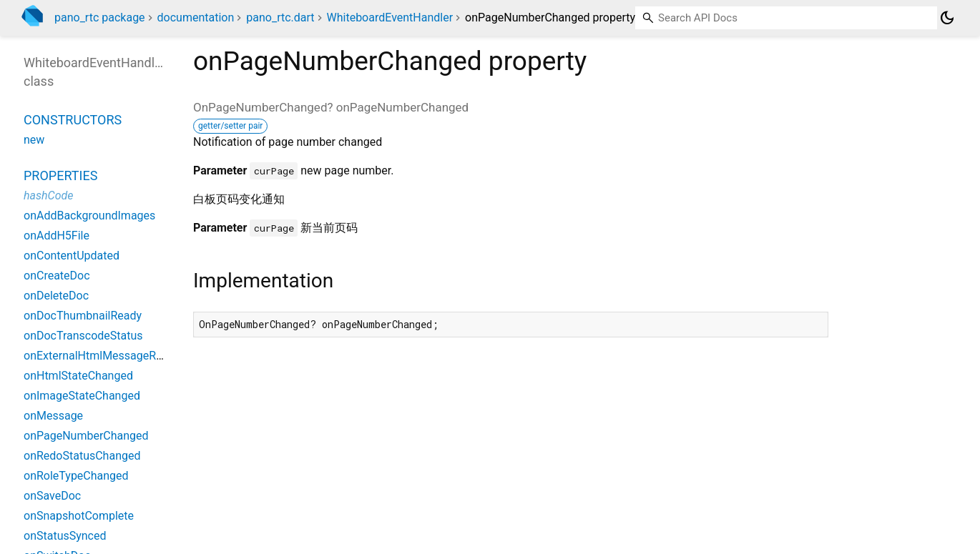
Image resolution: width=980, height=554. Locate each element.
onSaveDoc (52, 496)
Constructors (73, 120)
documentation (196, 18)
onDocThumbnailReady (83, 316)
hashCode (48, 196)
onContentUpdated (72, 256)
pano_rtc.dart (280, 18)
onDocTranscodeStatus (83, 336)
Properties (60, 175)
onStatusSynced (65, 536)
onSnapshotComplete (79, 516)
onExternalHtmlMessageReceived (109, 356)
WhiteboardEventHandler (390, 18)
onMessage (53, 416)
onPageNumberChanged (86, 436)
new (34, 140)
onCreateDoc (57, 276)
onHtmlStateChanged (78, 376)
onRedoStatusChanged (82, 456)
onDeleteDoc (56, 296)
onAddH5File (57, 236)
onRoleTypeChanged (76, 476)
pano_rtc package (100, 18)
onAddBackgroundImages (89, 216)
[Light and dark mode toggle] (947, 18)
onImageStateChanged (82, 396)
